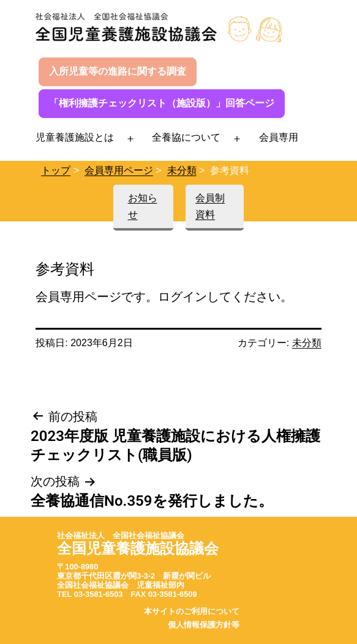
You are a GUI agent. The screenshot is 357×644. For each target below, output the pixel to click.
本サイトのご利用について (192, 611)
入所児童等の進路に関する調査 (118, 71)
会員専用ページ (119, 170)
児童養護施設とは (75, 137)
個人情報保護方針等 (204, 625)
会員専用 (279, 137)
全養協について (186, 137)
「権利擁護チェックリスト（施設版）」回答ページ (162, 103)
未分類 (182, 170)
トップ (56, 170)
